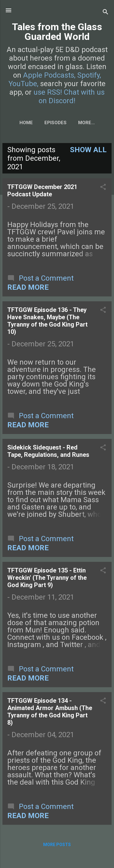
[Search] (105, 12)
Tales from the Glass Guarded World (57, 32)
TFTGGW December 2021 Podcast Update (42, 191)
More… (86, 123)
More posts (57, 845)
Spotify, (89, 75)
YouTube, (23, 84)
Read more (28, 287)
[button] (103, 187)
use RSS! (48, 92)
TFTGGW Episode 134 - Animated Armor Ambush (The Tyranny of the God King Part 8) (50, 712)
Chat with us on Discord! (72, 96)
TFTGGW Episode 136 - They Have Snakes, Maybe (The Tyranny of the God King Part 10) (47, 321)
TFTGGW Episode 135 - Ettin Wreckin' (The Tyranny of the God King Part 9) (47, 578)
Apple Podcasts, (49, 75)
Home (26, 123)
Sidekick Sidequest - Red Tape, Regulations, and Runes (48, 451)
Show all (88, 150)
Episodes (55, 123)
